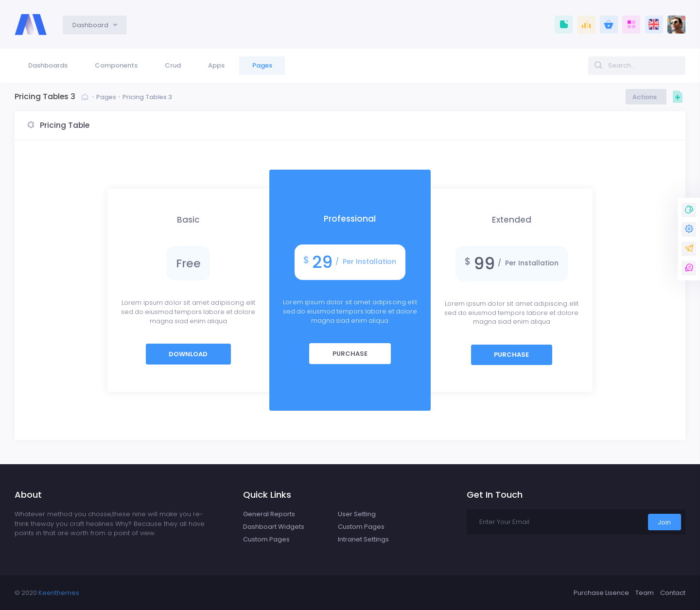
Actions (646, 97)
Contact (673, 593)
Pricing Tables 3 (148, 97)
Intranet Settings (363, 539)
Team (645, 593)
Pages (106, 97)
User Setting (357, 514)
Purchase (350, 354)
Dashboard (91, 25)
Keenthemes (59, 593)
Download (188, 354)
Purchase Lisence (601, 593)
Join (664, 522)
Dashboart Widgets (274, 527)
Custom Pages (266, 539)
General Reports (269, 514)
